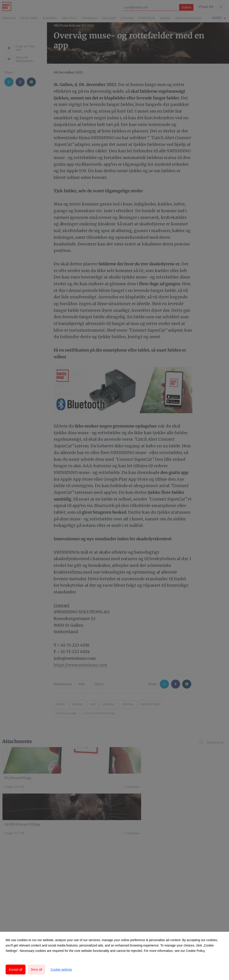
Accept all (16, 970)
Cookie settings (61, 970)
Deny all (37, 970)
